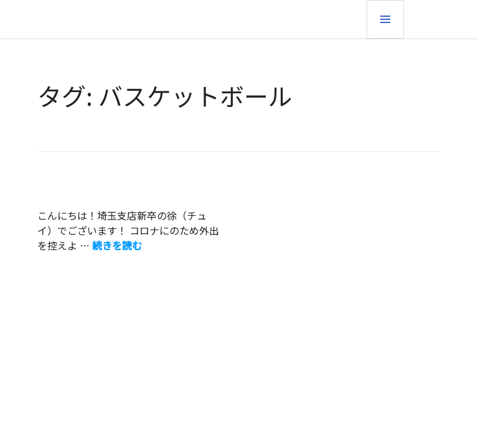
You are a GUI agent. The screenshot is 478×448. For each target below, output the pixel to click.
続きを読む (117, 245)
